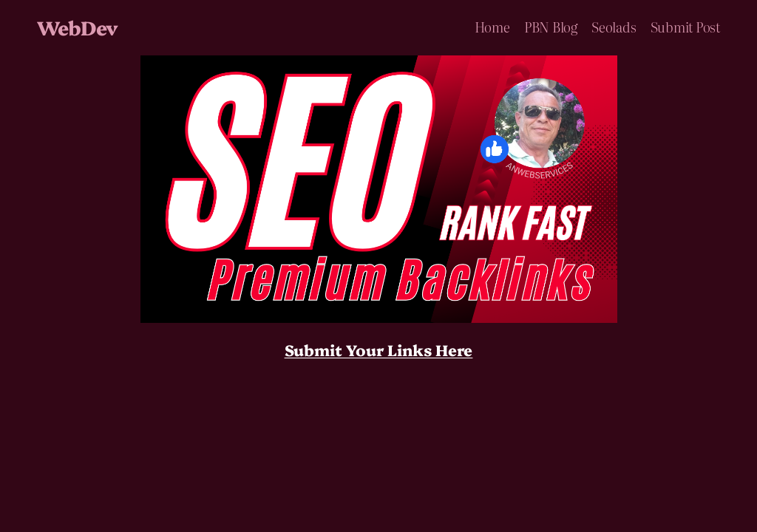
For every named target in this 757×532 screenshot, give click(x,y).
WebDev (77, 27)
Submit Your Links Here (379, 349)
